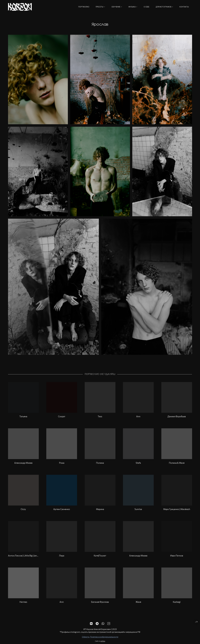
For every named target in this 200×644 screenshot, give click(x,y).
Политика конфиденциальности (104, 641)
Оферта (86, 641)
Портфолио (84, 7)
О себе (146, 7)
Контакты (184, 7)
